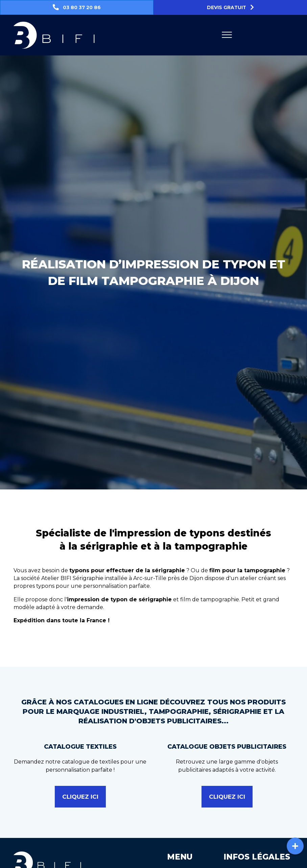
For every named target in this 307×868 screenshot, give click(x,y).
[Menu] (227, 35)
